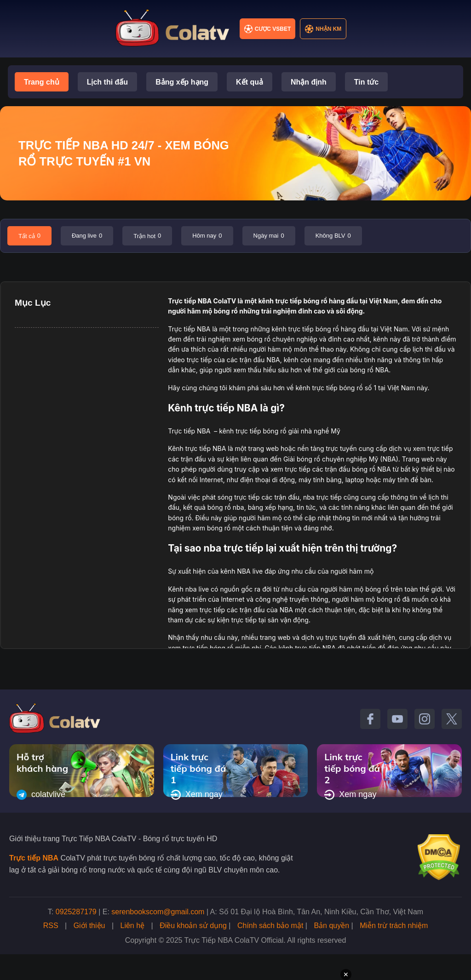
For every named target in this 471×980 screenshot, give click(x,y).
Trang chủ (42, 82)
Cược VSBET (268, 29)
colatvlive (41, 795)
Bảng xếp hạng (182, 82)
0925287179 (76, 912)
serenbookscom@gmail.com (158, 912)
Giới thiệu (89, 926)
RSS (51, 926)
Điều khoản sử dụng (193, 926)
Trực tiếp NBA (190, 301)
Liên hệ (133, 926)
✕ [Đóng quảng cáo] (346, 974)
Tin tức (366, 82)
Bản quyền (331, 926)
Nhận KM (323, 29)
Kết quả (250, 82)
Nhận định (309, 82)
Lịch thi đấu (107, 82)
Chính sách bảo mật (270, 926)
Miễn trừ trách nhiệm (394, 926)
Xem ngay (197, 795)
